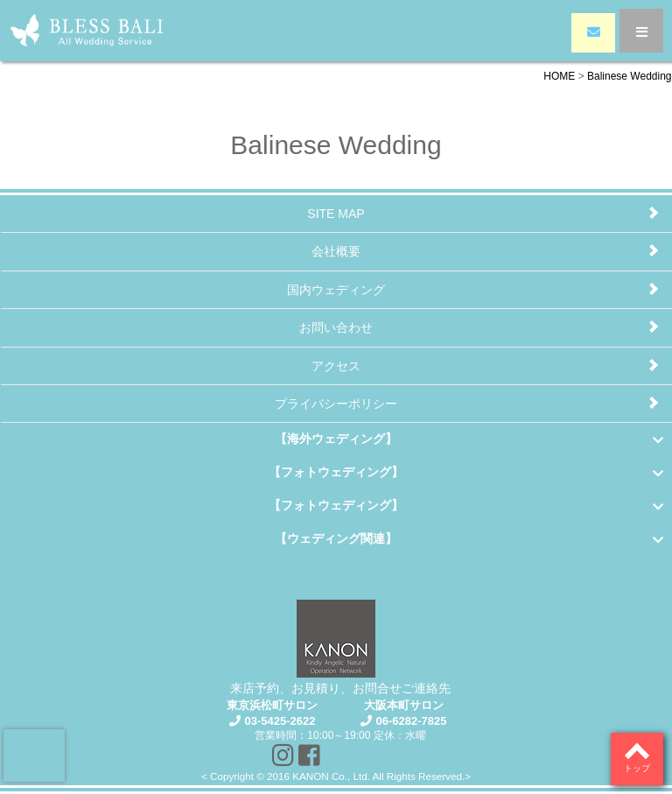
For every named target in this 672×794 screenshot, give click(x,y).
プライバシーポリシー (336, 404)
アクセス (336, 366)
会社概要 (336, 251)
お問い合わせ (336, 327)
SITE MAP (336, 214)
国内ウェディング (336, 290)
